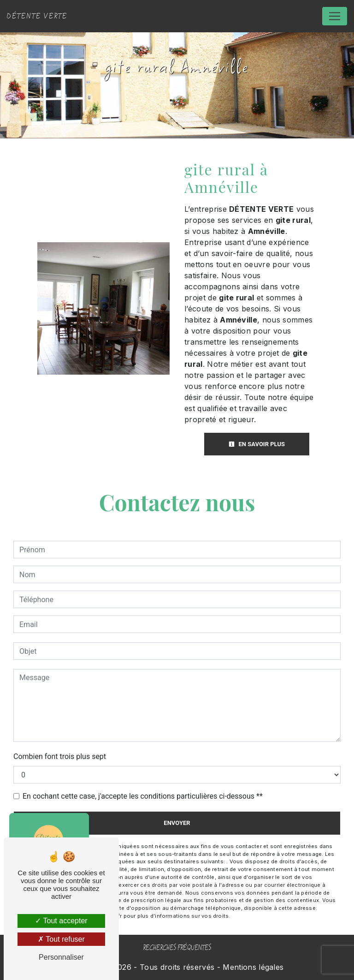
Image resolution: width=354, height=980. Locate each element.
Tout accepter (61, 921)
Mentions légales (252, 967)
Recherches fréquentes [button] (177, 948)
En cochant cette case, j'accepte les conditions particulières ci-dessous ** (143, 796)
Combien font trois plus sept (60, 756)
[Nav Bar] (335, 16)
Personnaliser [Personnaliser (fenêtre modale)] (61, 957)
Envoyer (177, 823)
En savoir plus (257, 444)
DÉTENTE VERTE (37, 16)
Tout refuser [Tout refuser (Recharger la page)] (61, 939)
